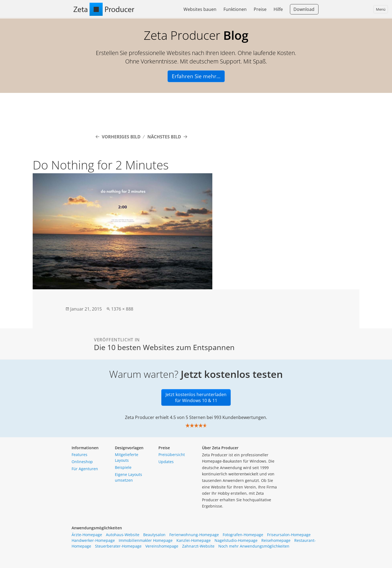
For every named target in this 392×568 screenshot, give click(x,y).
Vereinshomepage (162, 546)
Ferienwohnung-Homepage (194, 535)
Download (304, 9)
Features (79, 455)
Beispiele (123, 467)
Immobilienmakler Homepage (146, 540)
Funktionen (235, 9)
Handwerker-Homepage (93, 540)
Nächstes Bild (164, 137)
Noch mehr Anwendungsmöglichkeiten (254, 546)
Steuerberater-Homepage (118, 546)
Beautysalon (154, 535)
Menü (381, 9)
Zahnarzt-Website (198, 546)
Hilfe (278, 9)
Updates (166, 462)
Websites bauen (200, 9)
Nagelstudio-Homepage (236, 540)
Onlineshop (82, 462)
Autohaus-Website (123, 535)
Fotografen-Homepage (243, 535)
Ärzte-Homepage (87, 535)
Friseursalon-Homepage (289, 535)
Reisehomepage (276, 540)
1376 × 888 (122, 309)
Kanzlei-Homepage (194, 540)
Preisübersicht (172, 455)
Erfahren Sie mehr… (196, 76)
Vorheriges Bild (121, 137)
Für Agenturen (85, 469)
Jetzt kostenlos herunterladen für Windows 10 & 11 (196, 397)
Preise (260, 9)
